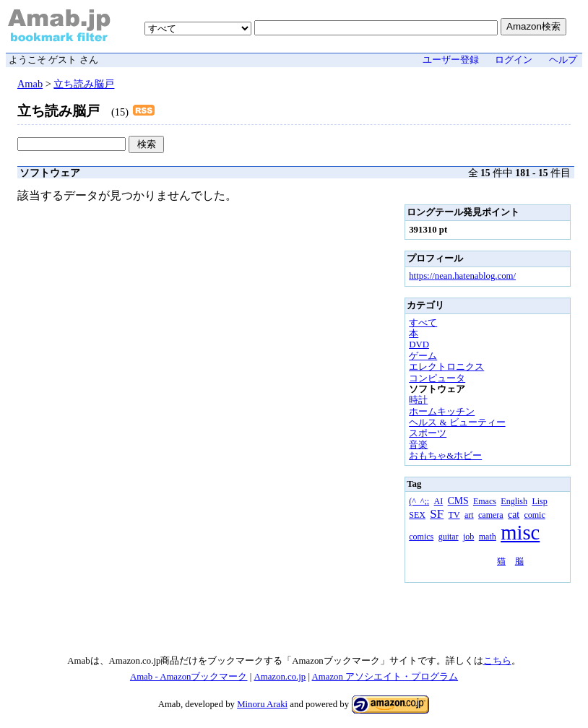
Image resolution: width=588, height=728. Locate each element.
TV (454, 515)
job (468, 537)
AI (439, 501)
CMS (458, 501)
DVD (419, 344)
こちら (497, 661)
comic (534, 515)
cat (514, 515)
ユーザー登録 (451, 60)
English (514, 501)
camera (491, 515)
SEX (417, 515)
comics (421, 537)
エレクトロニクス (446, 367)
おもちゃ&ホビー (445, 456)
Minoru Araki (262, 704)
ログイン (514, 60)
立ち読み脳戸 (84, 84)
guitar (449, 537)
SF (437, 514)
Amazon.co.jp (280, 677)
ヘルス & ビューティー (457, 422)
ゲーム (423, 356)
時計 (418, 400)
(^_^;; (419, 501)
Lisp (539, 501)
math (488, 537)
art (469, 515)
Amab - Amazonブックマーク (189, 677)
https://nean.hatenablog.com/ (462, 276)
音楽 (418, 445)
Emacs (485, 501)
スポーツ (428, 433)
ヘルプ (563, 60)
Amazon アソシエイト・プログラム (385, 677)
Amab (30, 84)
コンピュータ (437, 378)
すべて (423, 323)
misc (520, 533)
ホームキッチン (442, 412)
